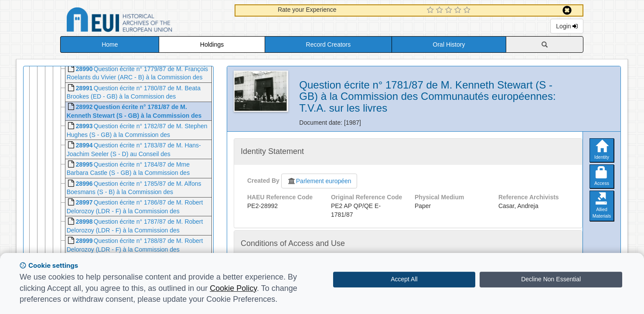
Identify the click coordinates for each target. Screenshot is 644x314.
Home (110, 44)
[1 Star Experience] (431, 10)
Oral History (449, 44)
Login (567, 26)
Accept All (404, 279)
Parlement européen (319, 181)
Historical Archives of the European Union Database (144, 21)
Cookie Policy (233, 288)
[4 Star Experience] (459, 10)
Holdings (212, 44)
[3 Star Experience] (450, 10)
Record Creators (329, 44)
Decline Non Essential (551, 279)
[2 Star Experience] (441, 10)
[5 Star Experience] (468, 10)
